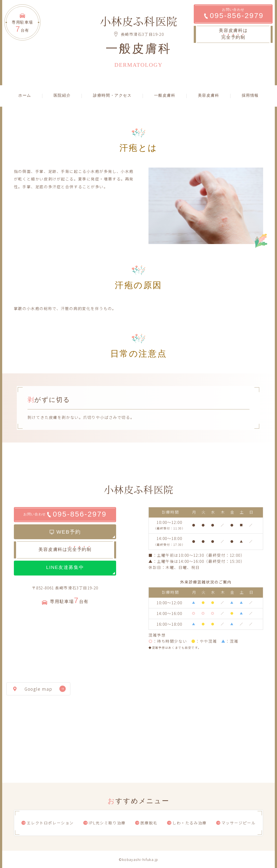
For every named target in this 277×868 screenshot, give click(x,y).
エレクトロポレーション (50, 823)
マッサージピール (239, 823)
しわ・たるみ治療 (189, 823)
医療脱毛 (149, 823)
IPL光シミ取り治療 (107, 823)
